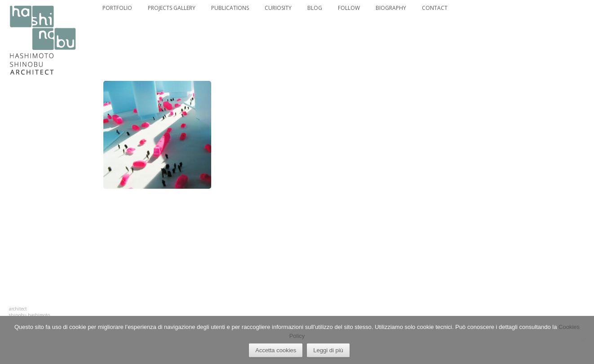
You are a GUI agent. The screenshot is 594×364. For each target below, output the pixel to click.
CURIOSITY (278, 8)
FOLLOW (349, 8)
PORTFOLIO (117, 8)
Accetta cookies (276, 350)
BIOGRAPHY (391, 8)
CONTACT (435, 8)
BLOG (315, 8)
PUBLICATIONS (230, 8)
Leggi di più (328, 350)
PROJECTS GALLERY (172, 8)
